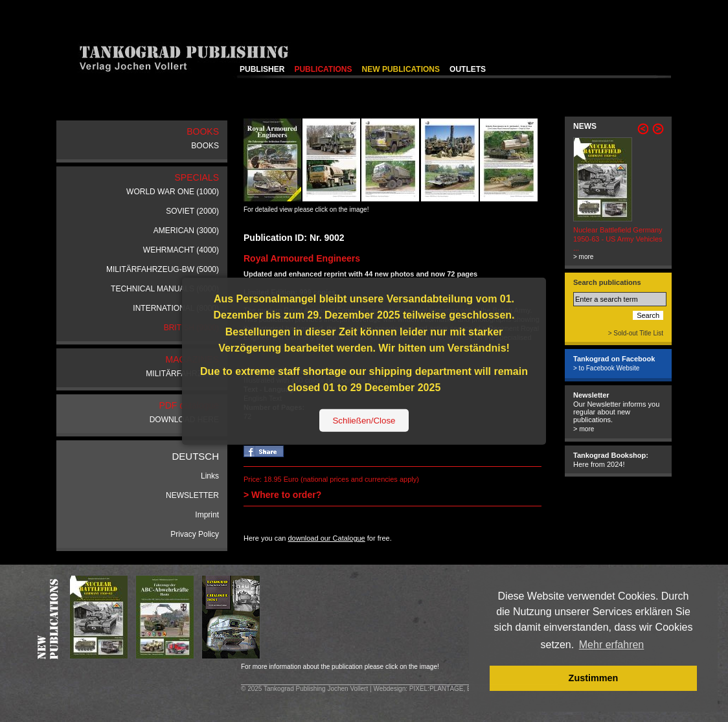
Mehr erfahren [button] (612, 645)
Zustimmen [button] (594, 678)
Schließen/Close (364, 421)
